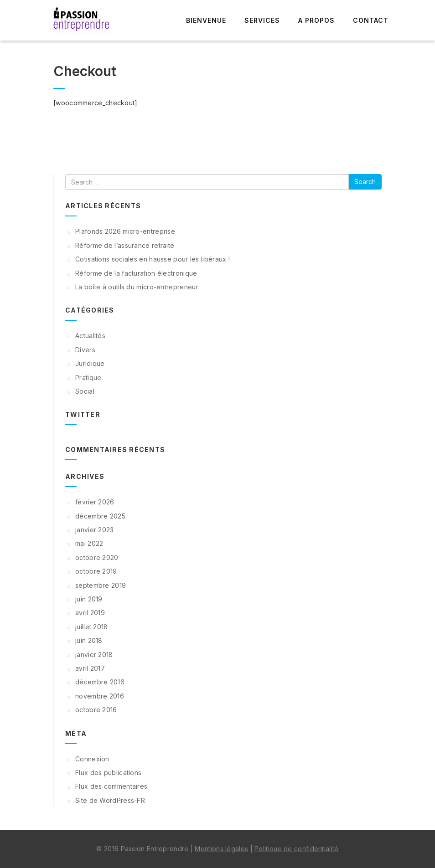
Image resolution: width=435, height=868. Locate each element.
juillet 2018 (92, 627)
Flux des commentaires (111, 786)
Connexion (92, 759)
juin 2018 (89, 640)
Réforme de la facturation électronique (136, 273)
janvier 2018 (94, 655)
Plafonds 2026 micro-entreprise (125, 231)
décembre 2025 (100, 516)
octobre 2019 (96, 571)
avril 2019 (90, 613)
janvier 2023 (95, 530)
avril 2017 (90, 668)
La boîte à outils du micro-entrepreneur (137, 287)
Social (85, 391)
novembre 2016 (100, 696)
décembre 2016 (100, 682)
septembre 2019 (101, 585)
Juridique (90, 363)
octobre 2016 (96, 710)
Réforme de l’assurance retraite (125, 245)
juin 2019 (89, 599)
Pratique (88, 378)
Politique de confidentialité (296, 849)
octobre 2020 (97, 557)
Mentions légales (221, 849)
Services (262, 20)
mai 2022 (89, 543)
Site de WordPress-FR (110, 800)
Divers (85, 350)
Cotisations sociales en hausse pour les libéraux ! (153, 259)
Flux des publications (108, 773)
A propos (316, 20)
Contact (371, 20)
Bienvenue (206, 20)
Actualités (90, 336)
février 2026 (95, 502)
